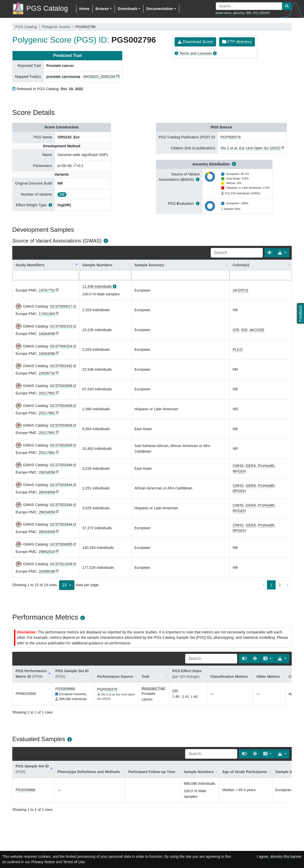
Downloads (127, 9)
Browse (102, 9)
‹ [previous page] (263, 585)
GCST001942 (61, 366)
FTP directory (237, 42)
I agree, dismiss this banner (279, 857)
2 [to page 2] (280, 585)
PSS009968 (65, 689)
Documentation (160, 9)
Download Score (195, 42)
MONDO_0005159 (100, 77)
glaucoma (239, 13)
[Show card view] (244, 659)
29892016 (47, 552)
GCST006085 (61, 544)
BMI (249, 13)
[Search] (237, 253)
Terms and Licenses (196, 53)
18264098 (47, 334)
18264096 (47, 354)
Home (84, 9)
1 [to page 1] (271, 585)
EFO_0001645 (261, 13)
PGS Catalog (26, 27)
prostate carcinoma (63, 77)
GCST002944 (61, 465)
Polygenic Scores (56, 27)
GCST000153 (61, 326)
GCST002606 (61, 386)
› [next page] (288, 585)
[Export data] (282, 253)
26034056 (47, 472)
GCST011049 (61, 564)
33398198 (47, 571)
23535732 (47, 373)
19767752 (47, 290)
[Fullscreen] (269, 253)
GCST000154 (61, 346)
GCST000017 (61, 306)
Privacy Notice (43, 862)
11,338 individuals (97, 286)
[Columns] (268, 659)
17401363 (47, 314)
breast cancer (224, 13)
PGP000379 (230, 137)
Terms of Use (74, 862)
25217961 (47, 393)
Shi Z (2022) (250, 148)
